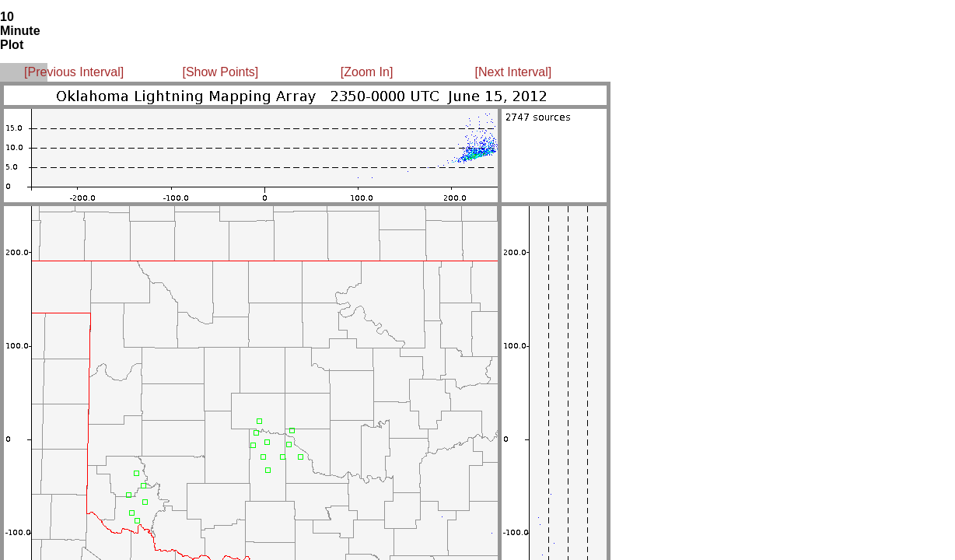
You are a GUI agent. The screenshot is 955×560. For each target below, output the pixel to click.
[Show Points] (220, 72)
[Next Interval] (514, 72)
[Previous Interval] (74, 72)
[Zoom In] (367, 72)
